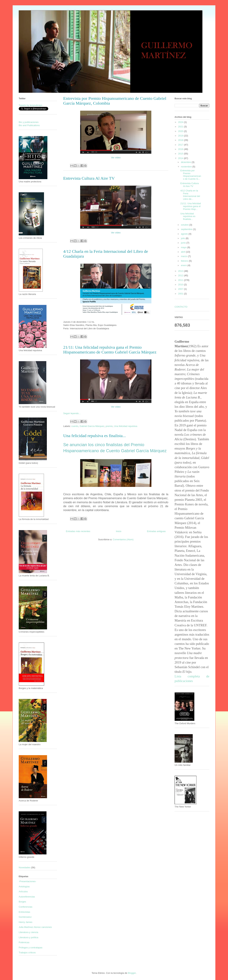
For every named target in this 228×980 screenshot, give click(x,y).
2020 (181, 131)
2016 (181, 149)
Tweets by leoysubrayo (30, 105)
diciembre (186, 162)
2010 (181, 285)
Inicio (119, 531)
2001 (181, 294)
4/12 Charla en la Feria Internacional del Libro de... (190, 195)
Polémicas (24, 942)
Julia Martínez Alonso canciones (35, 927)
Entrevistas (24, 912)
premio (109, 426)
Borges (22, 902)
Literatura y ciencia (28, 932)
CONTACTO (181, 307)
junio (184, 243)
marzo (185, 256)
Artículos (23, 891)
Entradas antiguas (156, 531)
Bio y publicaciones (29, 122)
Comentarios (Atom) (123, 539)
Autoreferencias (27, 897)
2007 (181, 289)
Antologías (24, 887)
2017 (181, 145)
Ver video (116, 158)
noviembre (187, 167)
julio (183, 238)
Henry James (26, 922)
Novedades (25, 867)
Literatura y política (28, 937)
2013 (181, 271)
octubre (185, 225)
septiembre (187, 229)
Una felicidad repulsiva (126, 426)
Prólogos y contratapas (31, 948)
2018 (181, 140)
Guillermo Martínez (61, 20)
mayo (184, 247)
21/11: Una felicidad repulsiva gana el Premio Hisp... (191, 206)
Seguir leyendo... (72, 413)
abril (183, 252)
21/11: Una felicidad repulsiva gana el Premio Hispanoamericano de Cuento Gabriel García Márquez (110, 350)
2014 (181, 158)
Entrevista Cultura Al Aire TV (89, 178)
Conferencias (26, 907)
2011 (181, 280)
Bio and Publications (29, 125)
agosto (185, 234)
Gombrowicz (25, 917)
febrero (185, 261)
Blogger (132, 973)
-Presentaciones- (27, 881)
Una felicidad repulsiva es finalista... (94, 436)
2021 (181, 127)
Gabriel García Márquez (92, 426)
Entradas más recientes (78, 531)
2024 (181, 122)
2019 (181, 136)
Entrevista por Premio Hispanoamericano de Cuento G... (191, 175)
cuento (75, 426)
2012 (181, 275)
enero (184, 265)
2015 (181, 154)
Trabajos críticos (27, 953)
